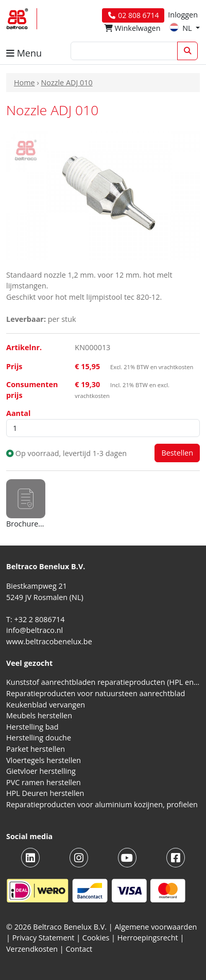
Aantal (18, 413)
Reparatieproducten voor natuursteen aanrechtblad (96, 693)
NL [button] (182, 28)
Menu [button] (24, 53)
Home (24, 83)
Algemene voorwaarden (156, 927)
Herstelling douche (39, 738)
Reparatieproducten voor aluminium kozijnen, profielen (102, 804)
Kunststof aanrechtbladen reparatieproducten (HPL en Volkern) (103, 682)
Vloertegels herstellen (44, 760)
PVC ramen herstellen (44, 782)
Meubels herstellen (39, 715)
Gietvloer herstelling (41, 771)
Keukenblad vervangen (46, 705)
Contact (79, 949)
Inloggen (183, 15)
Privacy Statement (44, 938)
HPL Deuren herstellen (45, 793)
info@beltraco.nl (35, 630)
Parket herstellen (36, 749)
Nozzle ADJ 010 (66, 83)
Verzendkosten (32, 949)
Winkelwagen (133, 28)
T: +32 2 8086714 (35, 619)
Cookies (96, 938)
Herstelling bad (32, 727)
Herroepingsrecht (149, 938)
